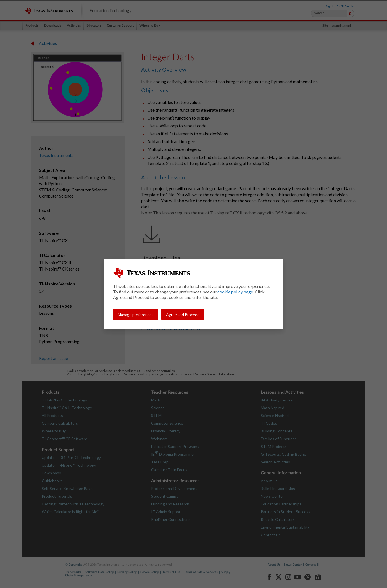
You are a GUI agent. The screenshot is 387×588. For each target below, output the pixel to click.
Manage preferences (136, 315)
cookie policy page (235, 292)
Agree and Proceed (183, 315)
